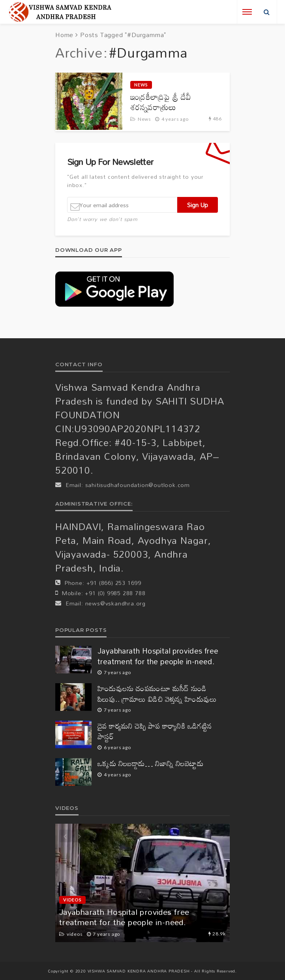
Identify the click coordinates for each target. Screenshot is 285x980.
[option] (142, 883)
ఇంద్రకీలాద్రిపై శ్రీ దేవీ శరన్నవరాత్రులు (161, 102)
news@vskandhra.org (115, 603)
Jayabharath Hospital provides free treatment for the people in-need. (158, 656)
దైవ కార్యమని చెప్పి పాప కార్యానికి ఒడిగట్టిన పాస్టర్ (155, 731)
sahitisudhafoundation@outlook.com (138, 485)
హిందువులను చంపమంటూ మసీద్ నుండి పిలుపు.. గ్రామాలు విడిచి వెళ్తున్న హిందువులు (157, 694)
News (141, 85)
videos (72, 900)
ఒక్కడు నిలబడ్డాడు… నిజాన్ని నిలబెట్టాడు (150, 764)
